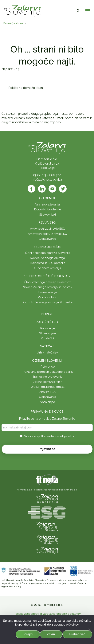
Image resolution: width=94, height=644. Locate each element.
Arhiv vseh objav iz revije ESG (47, 234)
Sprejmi (28, 634)
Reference (48, 367)
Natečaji (47, 346)
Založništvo (47, 322)
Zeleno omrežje (47, 247)
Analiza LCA (47, 392)
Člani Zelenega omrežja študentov (48, 282)
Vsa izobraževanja (48, 205)
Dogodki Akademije (48, 209)
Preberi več (77, 634)
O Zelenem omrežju (47, 268)
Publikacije (48, 328)
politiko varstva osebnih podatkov (56, 436)
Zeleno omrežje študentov (47, 276)
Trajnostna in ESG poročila (48, 263)
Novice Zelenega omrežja (47, 258)
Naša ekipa (47, 402)
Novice (47, 314)
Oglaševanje (47, 239)
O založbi (47, 338)
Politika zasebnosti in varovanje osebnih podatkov (47, 614)
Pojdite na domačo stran (26, 88)
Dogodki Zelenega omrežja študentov (47, 302)
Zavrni (51, 634)
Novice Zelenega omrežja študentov (47, 287)
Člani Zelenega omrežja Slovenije (48, 253)
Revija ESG (47, 222)
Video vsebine (47, 297)
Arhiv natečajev (48, 353)
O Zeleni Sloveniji (47, 361)
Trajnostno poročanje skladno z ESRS (48, 372)
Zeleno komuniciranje (48, 382)
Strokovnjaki (47, 215)
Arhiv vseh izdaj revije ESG (47, 229)
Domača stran (13, 23)
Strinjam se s (49, 436)
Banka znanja (48, 292)
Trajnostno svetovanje (48, 377)
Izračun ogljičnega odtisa (48, 387)
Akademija (47, 198)
